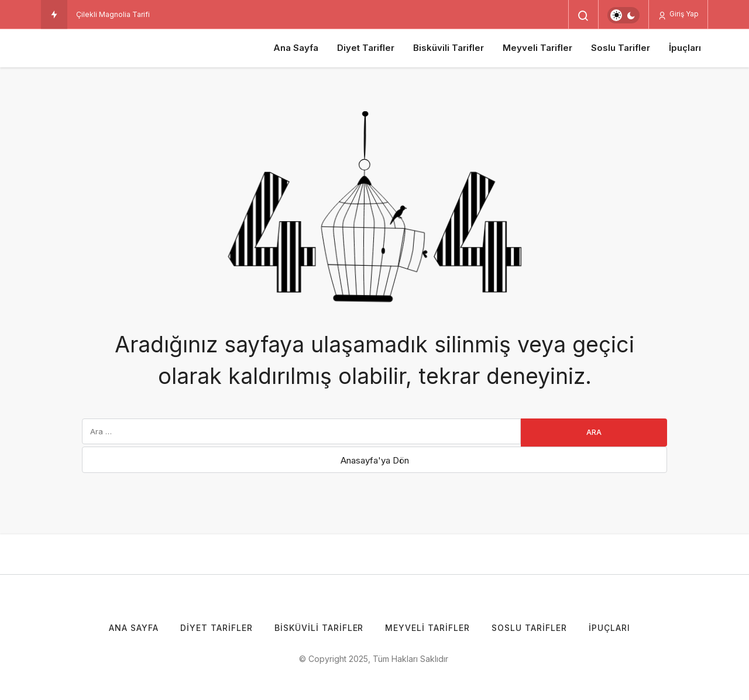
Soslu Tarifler (621, 48)
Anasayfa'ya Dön (375, 460)
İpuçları (685, 48)
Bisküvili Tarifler (449, 48)
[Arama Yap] (583, 16)
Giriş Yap (678, 14)
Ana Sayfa (296, 48)
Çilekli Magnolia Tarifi (113, 14)
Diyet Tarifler (366, 48)
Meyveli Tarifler (537, 48)
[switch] (623, 15)
